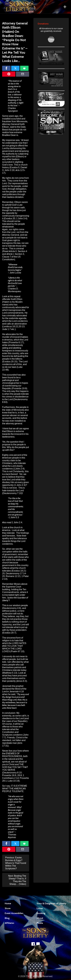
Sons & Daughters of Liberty (51, 903)
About (40, 918)
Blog (7, 918)
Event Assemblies (14, 913)
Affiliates (9, 923)
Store (8, 908)
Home (8, 903)
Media (40, 923)
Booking (41, 913)
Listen (40, 908)
